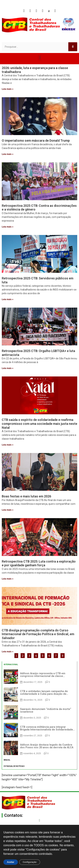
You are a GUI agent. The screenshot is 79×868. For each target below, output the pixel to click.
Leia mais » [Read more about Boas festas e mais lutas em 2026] (8, 510)
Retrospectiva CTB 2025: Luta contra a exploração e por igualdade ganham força (39, 563)
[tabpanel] (39, 712)
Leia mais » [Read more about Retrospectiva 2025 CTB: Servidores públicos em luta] (8, 299)
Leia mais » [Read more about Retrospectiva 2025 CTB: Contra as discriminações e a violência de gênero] (8, 227)
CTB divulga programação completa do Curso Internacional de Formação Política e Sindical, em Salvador (38, 634)
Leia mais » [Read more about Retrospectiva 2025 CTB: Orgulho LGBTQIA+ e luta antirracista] (8, 368)
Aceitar (11, 862)
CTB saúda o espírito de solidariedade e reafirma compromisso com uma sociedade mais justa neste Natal (39, 424)
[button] (39, 58)
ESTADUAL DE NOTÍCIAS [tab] (14, 766)
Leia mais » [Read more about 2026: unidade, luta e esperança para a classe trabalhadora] (8, 89)
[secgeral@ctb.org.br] (39, 820)
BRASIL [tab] (7, 760)
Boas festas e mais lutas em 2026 (26, 496)
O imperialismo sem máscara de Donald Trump (36, 141)
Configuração (30, 862)
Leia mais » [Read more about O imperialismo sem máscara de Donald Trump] (8, 154)
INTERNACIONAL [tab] (11, 665)
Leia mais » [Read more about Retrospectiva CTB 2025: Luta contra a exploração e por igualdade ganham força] (8, 579)
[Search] (73, 47)
